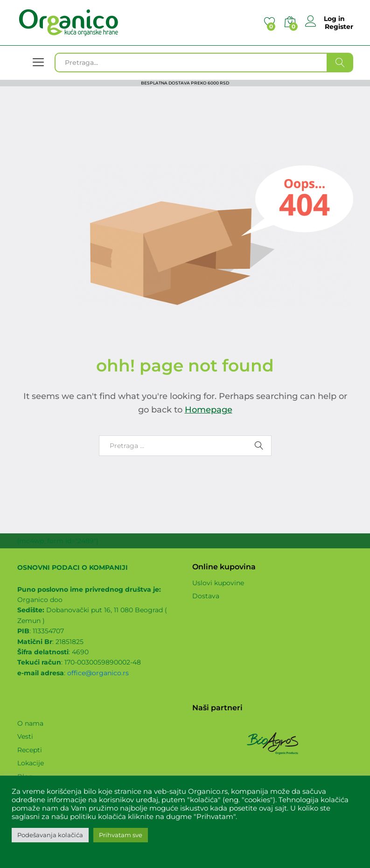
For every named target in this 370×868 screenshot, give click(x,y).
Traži (340, 63)
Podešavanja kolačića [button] (50, 835)
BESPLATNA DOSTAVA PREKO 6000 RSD (185, 83)
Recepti (30, 750)
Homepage (209, 410)
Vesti (25, 736)
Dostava (206, 596)
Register (339, 27)
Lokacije (31, 763)
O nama (30, 723)
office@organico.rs (98, 673)
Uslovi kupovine (218, 583)
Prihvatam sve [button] (121, 835)
